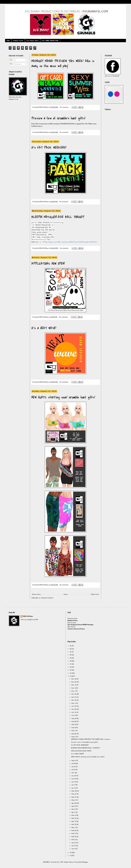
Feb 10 (74, 837)
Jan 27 (74, 843)
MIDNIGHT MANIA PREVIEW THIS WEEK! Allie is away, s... (91, 739)
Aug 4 (74, 761)
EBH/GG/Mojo (28, 616)
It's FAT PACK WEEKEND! (49, 148)
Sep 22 (74, 722)
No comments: (64, 107)
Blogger (85, 862)
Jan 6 (74, 849)
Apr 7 (74, 812)
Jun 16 (74, 782)
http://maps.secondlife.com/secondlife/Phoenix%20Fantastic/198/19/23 (71, 242)
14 (71, 673)
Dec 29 (74, 679)
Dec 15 (74, 685)
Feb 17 (74, 834)
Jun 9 (74, 785)
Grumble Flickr (18, 41)
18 (71, 661)
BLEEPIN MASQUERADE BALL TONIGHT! (58, 217)
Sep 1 (74, 731)
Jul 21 (74, 767)
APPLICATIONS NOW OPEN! (48, 264)
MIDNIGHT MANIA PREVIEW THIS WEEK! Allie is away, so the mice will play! (63, 63)
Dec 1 (74, 691)
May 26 (74, 791)
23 (71, 646)
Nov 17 (74, 697)
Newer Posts (36, 594)
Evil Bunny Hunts (33, 41)
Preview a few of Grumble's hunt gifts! (58, 118)
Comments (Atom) (47, 598)
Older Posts (95, 594)
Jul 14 (74, 770)
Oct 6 (74, 715)
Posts (13, 60)
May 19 (74, 794)
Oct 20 (74, 709)
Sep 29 (74, 719)
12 (71, 853)
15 (71, 670)
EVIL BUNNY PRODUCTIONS (50, 41)
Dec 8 (74, 688)
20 (71, 655)
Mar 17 (74, 821)
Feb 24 (74, 831)
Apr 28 (74, 803)
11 (70, 856)
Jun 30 (74, 776)
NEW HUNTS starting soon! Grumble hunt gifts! (63, 397)
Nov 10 (74, 700)
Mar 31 (74, 815)
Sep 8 (74, 728)
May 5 (74, 800)
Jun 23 (74, 779)
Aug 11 (74, 737)
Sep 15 (74, 725)
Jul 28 (74, 764)
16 (71, 667)
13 (71, 676)
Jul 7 (73, 773)
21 (71, 652)
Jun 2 (74, 788)
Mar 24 (74, 818)
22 (71, 649)
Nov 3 (74, 703)
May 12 (74, 797)
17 (71, 664)
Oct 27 (74, 706)
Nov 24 (74, 694)
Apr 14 (74, 809)
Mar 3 (74, 828)
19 (71, 658)
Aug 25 (74, 734)
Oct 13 (74, 712)
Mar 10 (74, 824)
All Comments (16, 64)
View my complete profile (29, 620)
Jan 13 (74, 846)
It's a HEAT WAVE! (44, 328)
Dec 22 (74, 682)
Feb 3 (74, 840)
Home (8, 41)
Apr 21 (74, 806)
